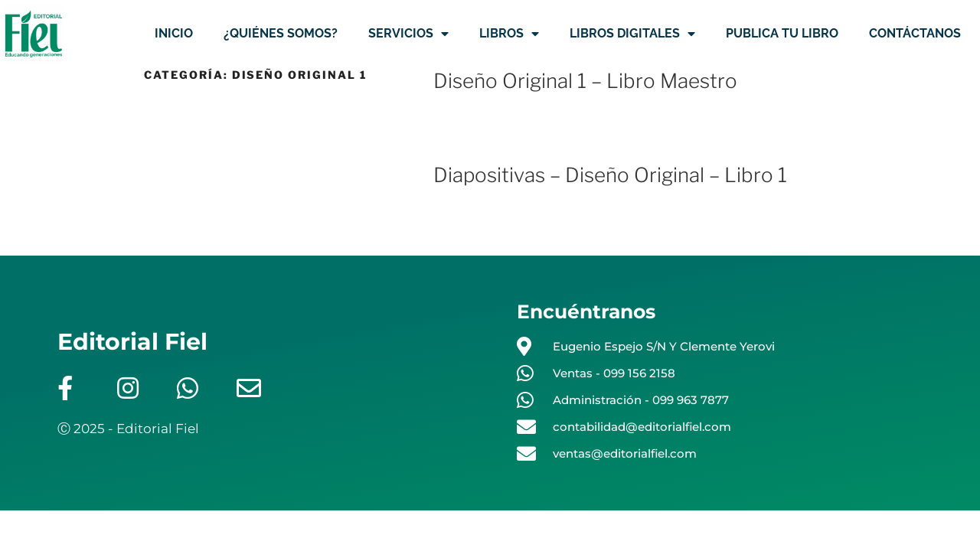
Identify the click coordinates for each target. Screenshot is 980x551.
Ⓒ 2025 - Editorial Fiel (128, 429)
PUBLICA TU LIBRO (782, 33)
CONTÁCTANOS (915, 33)
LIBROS (509, 34)
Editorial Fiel (132, 342)
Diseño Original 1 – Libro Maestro (585, 81)
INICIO (174, 33)
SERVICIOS (408, 34)
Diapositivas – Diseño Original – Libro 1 (610, 175)
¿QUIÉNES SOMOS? (281, 33)
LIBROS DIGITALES (632, 34)
